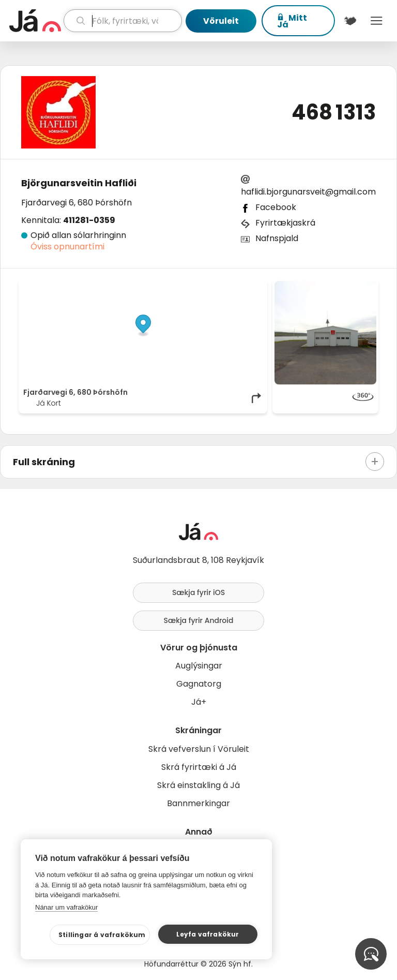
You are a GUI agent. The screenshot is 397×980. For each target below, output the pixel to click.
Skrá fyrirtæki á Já (199, 767)
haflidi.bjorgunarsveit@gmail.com (308, 192)
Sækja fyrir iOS (198, 592)
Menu (377, 21)
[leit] (123, 21)
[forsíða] (35, 21)
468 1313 (334, 112)
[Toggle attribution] (254, 292)
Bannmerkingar (198, 803)
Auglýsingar (199, 666)
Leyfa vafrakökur (208, 934)
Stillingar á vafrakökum (102, 935)
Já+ (199, 702)
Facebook (276, 207)
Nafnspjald (277, 238)
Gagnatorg (199, 684)
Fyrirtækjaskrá (285, 223)
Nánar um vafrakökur (66, 907)
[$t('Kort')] (350, 21)
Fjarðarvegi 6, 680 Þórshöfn (77, 203)
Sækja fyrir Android (199, 620)
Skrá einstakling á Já (198, 785)
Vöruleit (221, 21)
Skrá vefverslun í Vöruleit (199, 749)
